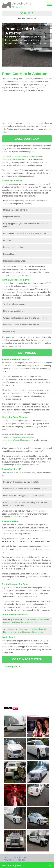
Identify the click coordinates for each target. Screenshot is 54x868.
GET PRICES (27, 353)
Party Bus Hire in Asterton (14, 860)
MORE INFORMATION (27, 659)
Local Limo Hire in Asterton (15, 857)
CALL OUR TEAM (27, 139)
